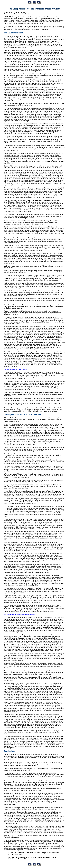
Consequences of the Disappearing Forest (22, 414)
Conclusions (9, 751)
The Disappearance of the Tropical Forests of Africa (34, 9)
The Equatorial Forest (13, 33)
